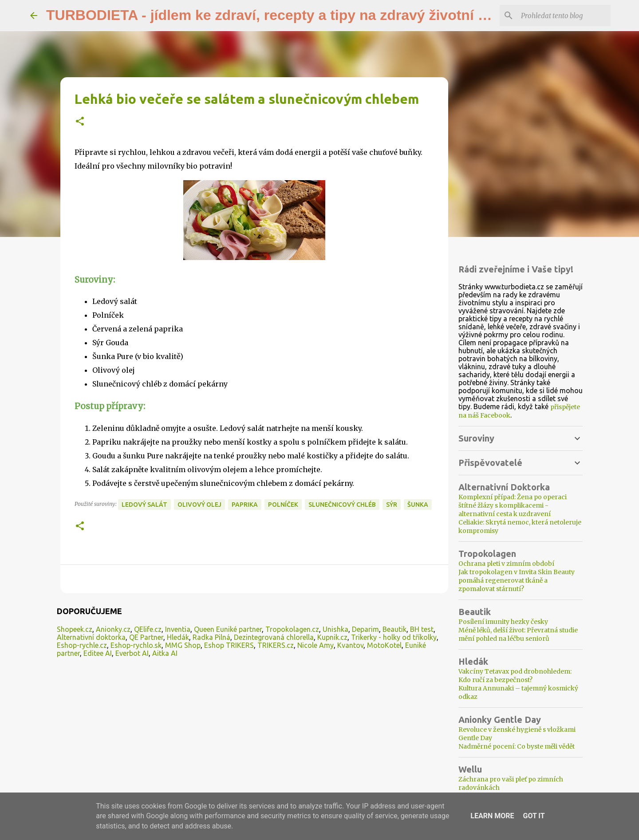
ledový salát (144, 505)
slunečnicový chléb (342, 505)
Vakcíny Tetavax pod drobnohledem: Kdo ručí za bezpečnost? (515, 676)
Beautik (394, 629)
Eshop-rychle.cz (82, 645)
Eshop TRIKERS (229, 645)
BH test (422, 629)
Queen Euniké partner (228, 629)
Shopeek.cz (75, 629)
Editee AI (98, 653)
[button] (80, 122)
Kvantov (350, 645)
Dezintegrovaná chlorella (274, 637)
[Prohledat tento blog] (564, 16)
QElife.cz (148, 629)
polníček (283, 505)
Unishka (335, 629)
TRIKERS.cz (276, 645)
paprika (245, 505)
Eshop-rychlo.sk (136, 645)
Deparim (365, 629)
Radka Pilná (211, 637)
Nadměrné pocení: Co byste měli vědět (517, 746)
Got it (534, 816)
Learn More (492, 816)
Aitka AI (165, 653)
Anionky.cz (113, 629)
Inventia (178, 629)
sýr (392, 505)
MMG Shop (183, 645)
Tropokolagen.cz (292, 629)
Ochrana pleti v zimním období (506, 564)
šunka (418, 505)
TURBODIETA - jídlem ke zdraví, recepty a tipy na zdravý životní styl (274, 15)
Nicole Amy (316, 645)
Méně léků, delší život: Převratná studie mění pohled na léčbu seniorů (518, 634)
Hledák (178, 637)
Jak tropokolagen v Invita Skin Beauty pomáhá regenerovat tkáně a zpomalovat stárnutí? (517, 580)
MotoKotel (384, 645)
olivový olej (199, 505)
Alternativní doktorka (91, 637)
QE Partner (146, 637)
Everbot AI (132, 653)
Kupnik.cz (332, 637)
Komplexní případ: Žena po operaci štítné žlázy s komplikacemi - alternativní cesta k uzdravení (513, 505)
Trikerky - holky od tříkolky (394, 637)
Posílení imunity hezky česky (503, 622)
